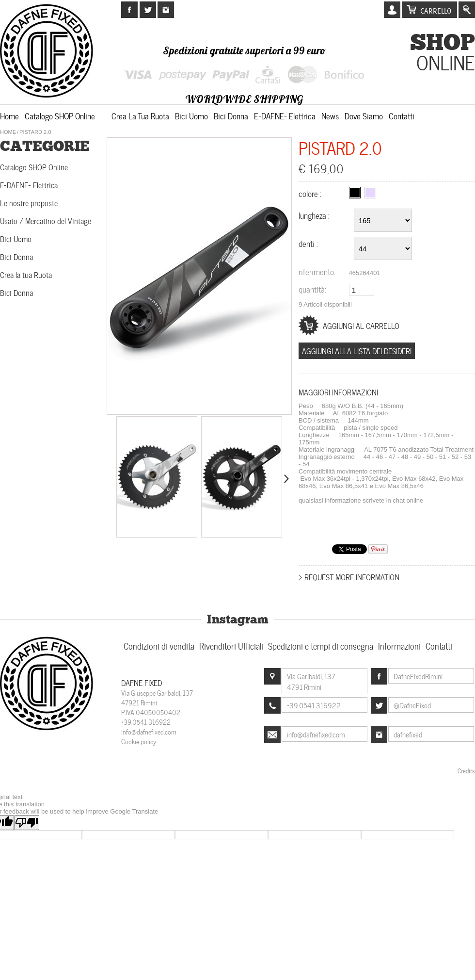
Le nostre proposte (29, 203)
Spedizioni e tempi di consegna (321, 645)
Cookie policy (139, 741)
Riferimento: (317, 271)
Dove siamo (364, 115)
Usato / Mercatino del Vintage (46, 220)
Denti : (309, 243)
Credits (466, 770)
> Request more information (349, 577)
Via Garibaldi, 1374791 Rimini (311, 681)
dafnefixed (408, 734)
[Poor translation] (27, 823)
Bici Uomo (191, 115)
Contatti (402, 115)
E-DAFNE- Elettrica (285, 115)
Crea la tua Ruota (140, 115)
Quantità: (312, 289)
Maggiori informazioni (338, 392)
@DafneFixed (412, 705)
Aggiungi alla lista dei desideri (357, 351)
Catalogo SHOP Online (60, 115)
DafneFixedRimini (418, 676)
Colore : (311, 193)
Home (9, 115)
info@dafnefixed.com (149, 731)
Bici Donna (231, 115)
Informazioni (399, 645)
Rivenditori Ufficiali (231, 645)
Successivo (286, 479)
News (330, 115)
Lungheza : (315, 215)
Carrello (436, 11)
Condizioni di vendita (159, 645)
